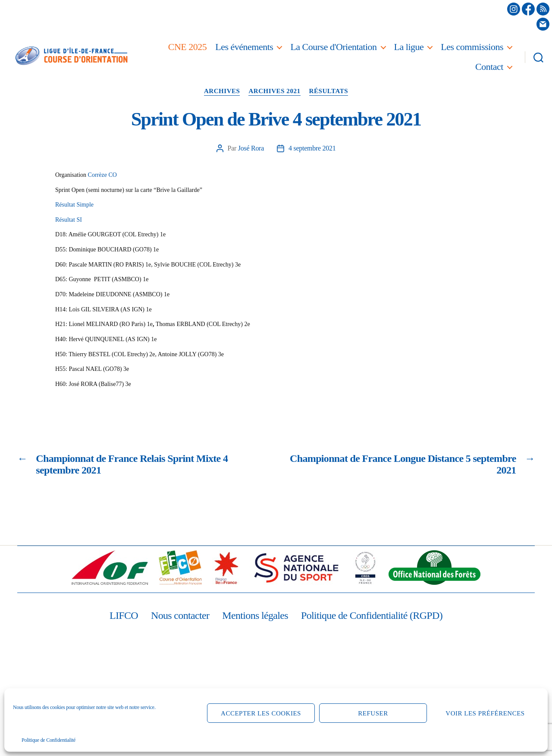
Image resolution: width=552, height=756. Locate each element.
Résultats (329, 91)
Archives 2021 (274, 91)
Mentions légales (255, 615)
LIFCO (124, 615)
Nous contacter (180, 615)
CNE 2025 (188, 47)
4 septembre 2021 (312, 148)
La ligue (409, 47)
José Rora (251, 148)
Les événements (244, 47)
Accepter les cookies (261, 713)
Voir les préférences (485, 713)
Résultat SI (69, 220)
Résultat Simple (74, 205)
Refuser (373, 713)
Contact (489, 67)
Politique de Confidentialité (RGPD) (372, 615)
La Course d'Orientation (333, 47)
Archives (222, 91)
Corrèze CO (102, 175)
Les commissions (472, 47)
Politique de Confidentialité (49, 740)
